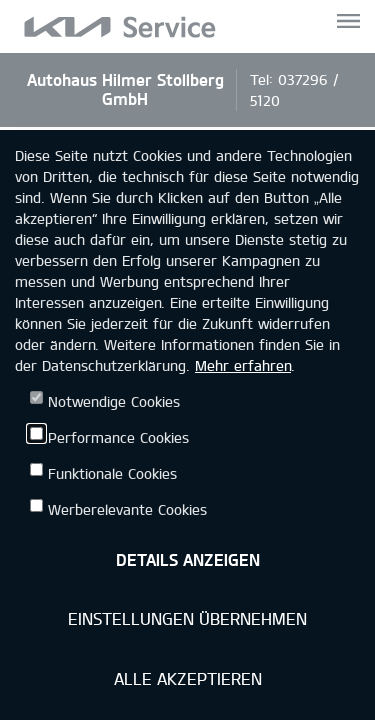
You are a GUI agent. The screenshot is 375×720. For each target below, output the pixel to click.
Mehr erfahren (243, 365)
